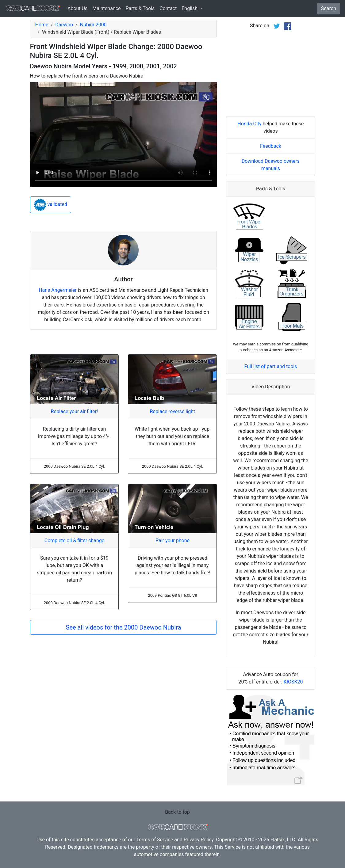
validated (51, 205)
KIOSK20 (293, 682)
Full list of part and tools (271, 366)
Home (42, 25)
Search (329, 8)
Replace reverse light (172, 411)
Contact (168, 8)
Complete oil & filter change (74, 541)
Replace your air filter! (75, 411)
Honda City (249, 124)
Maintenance (106, 8)
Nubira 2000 (93, 25)
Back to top (177, 812)
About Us (77, 8)
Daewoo (64, 25)
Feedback (271, 146)
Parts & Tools (140, 8)
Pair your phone (172, 541)
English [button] (190, 8)
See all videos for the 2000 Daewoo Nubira (124, 627)
